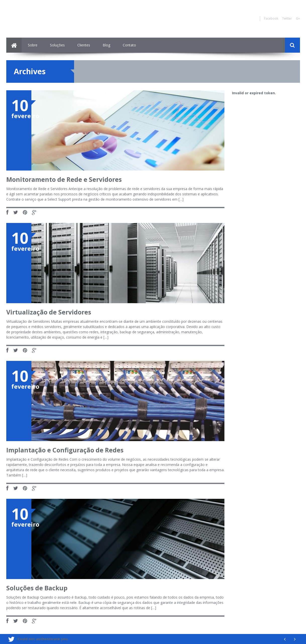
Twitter (287, 18)
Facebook (271, 18)
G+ (298, 18)
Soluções (57, 45)
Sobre (33, 45)
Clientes (84, 45)
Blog (106, 45)
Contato (129, 45)
